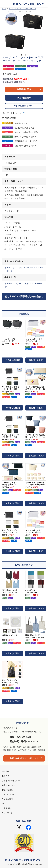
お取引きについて (9, 785)
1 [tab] (22, 55)
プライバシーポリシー (11, 781)
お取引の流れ (7, 790)
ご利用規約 (6, 808)
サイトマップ (7, 813)
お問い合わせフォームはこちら (24, 758)
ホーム (4, 9)
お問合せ (6, 776)
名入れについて (8, 794)
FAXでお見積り (24, 98)
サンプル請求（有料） (24, 106)
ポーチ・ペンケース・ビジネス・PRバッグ (22, 9)
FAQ (4, 804)
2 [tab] (26, 55)
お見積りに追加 (24, 89)
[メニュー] (4, 4)
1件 (23, 113)
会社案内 (6, 771)
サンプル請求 (7, 799)
